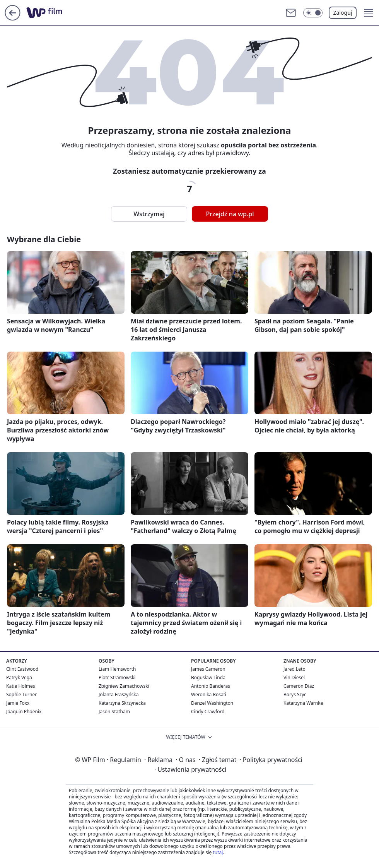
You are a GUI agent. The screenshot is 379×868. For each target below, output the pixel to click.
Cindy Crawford (208, 712)
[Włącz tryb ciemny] (313, 13)
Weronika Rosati (209, 695)
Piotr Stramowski (117, 677)
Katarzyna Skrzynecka (122, 703)
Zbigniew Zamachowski (124, 686)
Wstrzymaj (149, 214)
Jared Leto (294, 669)
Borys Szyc (295, 695)
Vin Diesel (294, 677)
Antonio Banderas (211, 686)
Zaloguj (343, 13)
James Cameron (208, 669)
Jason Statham (114, 712)
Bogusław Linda (208, 677)
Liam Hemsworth (117, 669)
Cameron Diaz (299, 686)
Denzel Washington (212, 703)
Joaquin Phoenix (24, 712)
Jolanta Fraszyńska (119, 695)
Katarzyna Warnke (303, 703)
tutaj (218, 852)
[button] (369, 13)
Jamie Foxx (18, 703)
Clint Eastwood (22, 669)
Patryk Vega (19, 677)
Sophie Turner (21, 695)
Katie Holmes (20, 686)
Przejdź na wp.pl (230, 214)
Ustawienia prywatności (190, 769)
